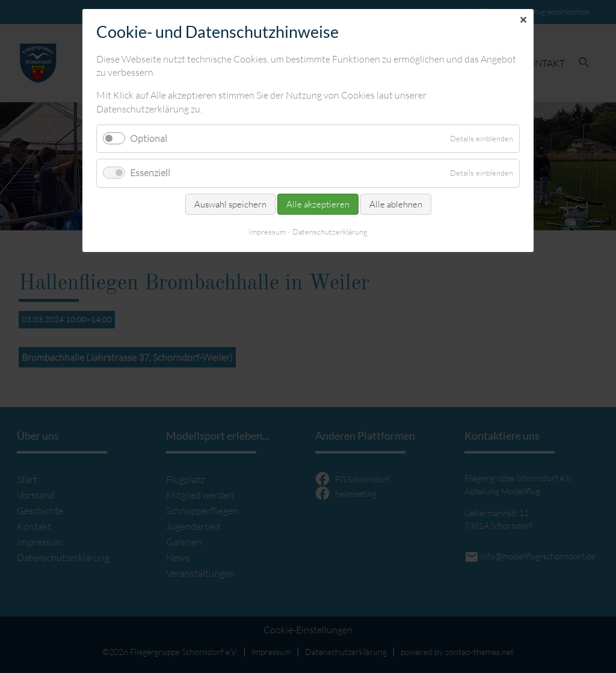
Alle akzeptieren (318, 204)
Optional (149, 138)
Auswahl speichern (230, 204)
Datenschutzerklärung (330, 232)
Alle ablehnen (396, 204)
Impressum (267, 232)
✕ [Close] (523, 20)
